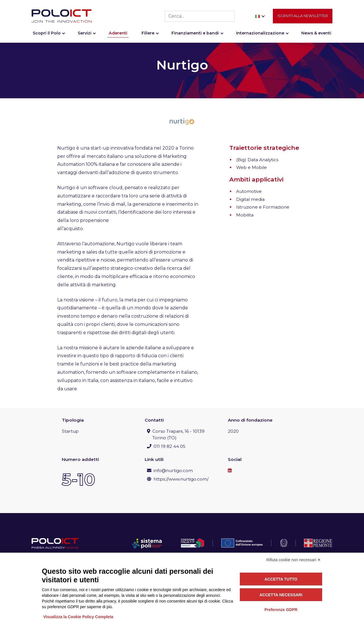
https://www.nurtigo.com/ (181, 479)
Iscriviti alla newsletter (303, 19)
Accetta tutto (281, 579)
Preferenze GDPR (281, 610)
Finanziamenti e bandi (195, 36)
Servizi (85, 36)
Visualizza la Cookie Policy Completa (78, 617)
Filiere (148, 36)
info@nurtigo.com (173, 470)
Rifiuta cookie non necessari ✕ (294, 560)
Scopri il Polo (47, 36)
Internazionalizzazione (260, 36)
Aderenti (118, 36)
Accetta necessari (281, 595)
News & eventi (316, 36)
